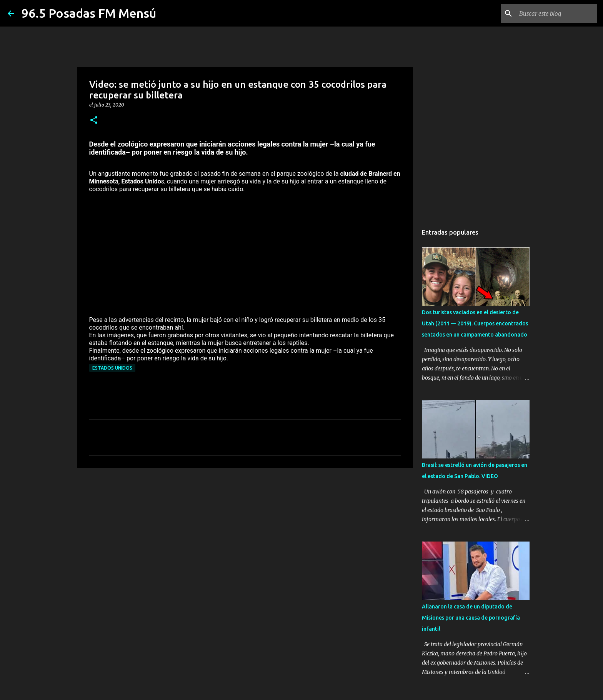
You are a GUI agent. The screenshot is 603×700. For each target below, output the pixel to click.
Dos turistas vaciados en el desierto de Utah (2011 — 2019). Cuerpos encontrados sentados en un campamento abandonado (475, 323)
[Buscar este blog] (556, 13)
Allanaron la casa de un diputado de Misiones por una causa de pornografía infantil (471, 618)
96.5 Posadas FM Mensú (89, 13)
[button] (94, 121)
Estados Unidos (112, 368)
